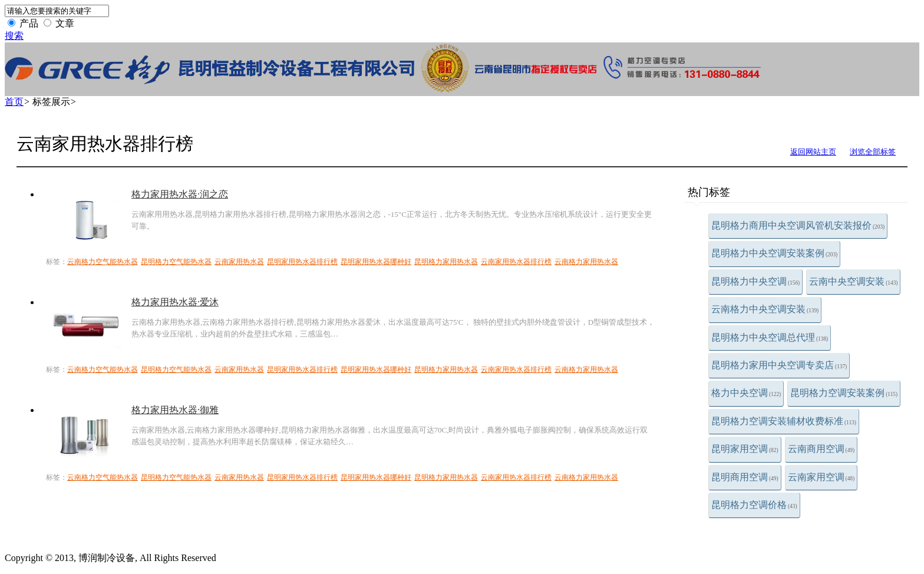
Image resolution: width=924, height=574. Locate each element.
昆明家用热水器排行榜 (302, 262)
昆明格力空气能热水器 (176, 262)
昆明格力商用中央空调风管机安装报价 (798, 225)
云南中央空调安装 (853, 281)
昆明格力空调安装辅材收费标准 (784, 421)
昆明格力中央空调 (755, 281)
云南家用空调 (821, 477)
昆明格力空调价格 (754, 505)
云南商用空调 (821, 449)
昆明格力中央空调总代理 (770, 337)
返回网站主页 (813, 152)
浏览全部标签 (873, 152)
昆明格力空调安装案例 (844, 393)
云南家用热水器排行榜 (516, 262)
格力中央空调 (746, 393)
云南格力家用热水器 (586, 262)
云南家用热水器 (239, 262)
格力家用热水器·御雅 (175, 410)
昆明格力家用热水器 (446, 262)
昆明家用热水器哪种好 (376, 262)
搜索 (14, 36)
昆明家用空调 (745, 449)
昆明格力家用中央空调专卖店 (779, 365)
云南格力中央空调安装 (765, 309)
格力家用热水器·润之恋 (180, 194)
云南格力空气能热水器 (103, 262)
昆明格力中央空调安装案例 (774, 253)
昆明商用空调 (745, 477)
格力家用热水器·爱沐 (175, 302)
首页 (14, 102)
